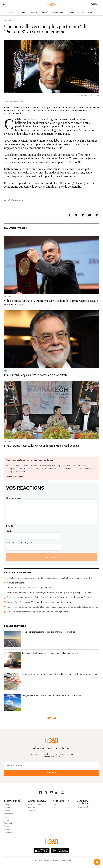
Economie (34, 12)
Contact (56, 808)
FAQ (54, 805)
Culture (71, 12)
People (7, 826)
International (58, 12)
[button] (97, 862)
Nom (9, 531)
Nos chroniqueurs (11, 832)
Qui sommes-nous (35, 805)
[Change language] (95, 4)
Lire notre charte (15, 476)
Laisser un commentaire (51, 557)
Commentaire (14, 498)
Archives (32, 811)
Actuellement (9, 12)
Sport (90, 12)
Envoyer (51, 773)
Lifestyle (7, 829)
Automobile (8, 823)
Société (45, 12)
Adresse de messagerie (19, 542)
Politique (22, 12)
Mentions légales (83, 807)
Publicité (32, 808)
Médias (81, 12)
